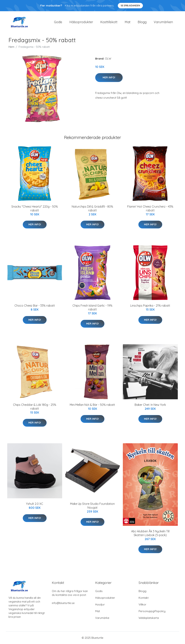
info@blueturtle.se (63, 603)
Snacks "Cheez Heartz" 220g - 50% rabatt (35, 208)
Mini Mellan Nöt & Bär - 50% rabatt (92, 405)
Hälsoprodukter (81, 22)
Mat (128, 22)
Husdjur (100, 604)
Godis (58, 22)
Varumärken (163, 22)
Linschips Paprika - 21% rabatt (150, 306)
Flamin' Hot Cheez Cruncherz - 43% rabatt (150, 208)
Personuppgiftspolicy (152, 611)
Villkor (142, 604)
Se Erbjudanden (130, 6)
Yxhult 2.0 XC (35, 504)
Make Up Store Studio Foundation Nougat (92, 506)
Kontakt (144, 598)
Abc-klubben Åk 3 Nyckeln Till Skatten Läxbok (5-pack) (150, 533)
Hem (11, 47)
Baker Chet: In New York (150, 405)
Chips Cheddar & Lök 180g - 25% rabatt (35, 407)
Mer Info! (109, 77)
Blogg (142, 22)
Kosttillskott (109, 22)
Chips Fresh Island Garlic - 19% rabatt (92, 307)
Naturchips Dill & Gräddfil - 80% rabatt (92, 208)
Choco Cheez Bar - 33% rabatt (35, 306)
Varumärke (102, 618)
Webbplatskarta (149, 618)
